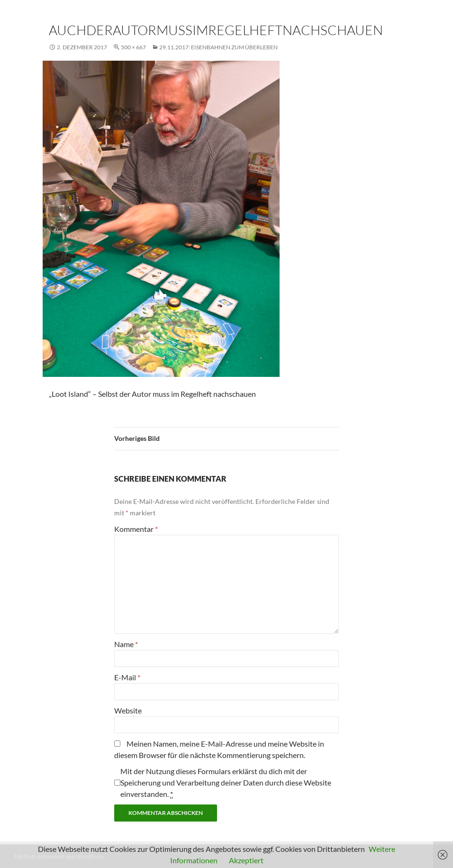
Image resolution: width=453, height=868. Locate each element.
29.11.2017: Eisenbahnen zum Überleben (218, 47)
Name (126, 644)
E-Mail (127, 677)
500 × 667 (133, 47)
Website (128, 710)
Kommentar (136, 529)
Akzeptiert (246, 860)
